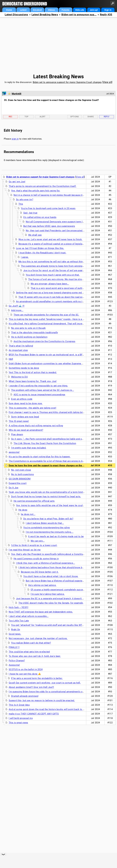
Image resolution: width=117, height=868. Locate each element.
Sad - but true (30, 213)
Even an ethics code (22, 399)
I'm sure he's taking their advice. (48, 594)
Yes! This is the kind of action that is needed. (33, 372)
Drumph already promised (25, 696)
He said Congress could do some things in (36, 559)
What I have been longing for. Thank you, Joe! (33, 381)
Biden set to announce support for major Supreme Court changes (67, 82)
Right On (16, 630)
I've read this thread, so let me (25, 550)
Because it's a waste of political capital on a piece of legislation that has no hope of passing (68, 244)
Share (91, 117)
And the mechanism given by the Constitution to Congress (44, 341)
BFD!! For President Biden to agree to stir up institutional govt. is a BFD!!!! (48, 355)
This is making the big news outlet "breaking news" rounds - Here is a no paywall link (54, 319)
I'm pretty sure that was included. (29, 448)
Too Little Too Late (19, 621)
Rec (11, 117)
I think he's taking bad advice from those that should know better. (53, 567)
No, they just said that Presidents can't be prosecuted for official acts (63, 231)
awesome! (14, 452)
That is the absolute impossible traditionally (35, 332)
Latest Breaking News (45, 15)
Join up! (94, 10)
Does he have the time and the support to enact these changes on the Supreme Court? (54, 465)
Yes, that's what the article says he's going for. (36, 191)
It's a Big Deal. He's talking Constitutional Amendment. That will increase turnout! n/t (54, 324)
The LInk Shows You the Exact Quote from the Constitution (45, 443)
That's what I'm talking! (21, 346)
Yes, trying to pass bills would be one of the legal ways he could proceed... (56, 505)
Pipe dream (17, 434)
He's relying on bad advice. (42, 585)
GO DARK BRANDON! (20, 479)
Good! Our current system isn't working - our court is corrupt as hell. (45, 683)
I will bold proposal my (21, 718)
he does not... (28, 514)
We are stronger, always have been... (50, 284)
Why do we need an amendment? (26, 430)
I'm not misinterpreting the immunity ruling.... (50, 532)
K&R (11, 359)
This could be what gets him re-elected (29, 652)
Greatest (37, 10)
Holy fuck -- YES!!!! (19, 607)
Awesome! (14, 665)
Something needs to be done (24, 368)
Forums (66, 10)
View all (107, 82)
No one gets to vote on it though (28, 328)
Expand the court (18, 483)
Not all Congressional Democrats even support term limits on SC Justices (65, 222)
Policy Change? (17, 661)
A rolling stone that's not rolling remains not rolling (36, 426)
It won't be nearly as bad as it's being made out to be (56, 536)
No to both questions (22, 474)
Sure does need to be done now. (26, 403)
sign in (15, 139)
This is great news (18, 723)
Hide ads (80, 10)
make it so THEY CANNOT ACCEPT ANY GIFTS (34, 714)
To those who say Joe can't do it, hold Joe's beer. (35, 656)
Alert (43, 117)
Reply (107, 117)
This (21, 204)
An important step (18, 350)
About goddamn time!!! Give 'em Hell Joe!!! (31, 687)
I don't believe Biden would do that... (45, 523)
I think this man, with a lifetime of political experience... (45, 563)
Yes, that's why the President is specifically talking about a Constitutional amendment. (57, 554)
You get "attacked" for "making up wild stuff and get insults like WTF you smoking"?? (56, 625)
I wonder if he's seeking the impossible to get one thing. (38, 386)
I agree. (25, 257)
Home (9, 10)
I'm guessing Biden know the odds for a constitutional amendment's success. (50, 692)
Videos (51, 10)
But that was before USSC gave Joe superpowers (49, 226)
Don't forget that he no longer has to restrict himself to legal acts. (46, 497)
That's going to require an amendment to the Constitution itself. (43, 186)
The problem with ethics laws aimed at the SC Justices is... (43, 390)
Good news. (15, 634)
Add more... (17, 310)
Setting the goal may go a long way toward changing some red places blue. (56, 293)
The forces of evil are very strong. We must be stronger (57, 279)
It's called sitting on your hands (40, 217)
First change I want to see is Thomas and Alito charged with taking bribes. (48, 412)
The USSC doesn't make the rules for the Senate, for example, (51, 603)
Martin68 (17, 94)
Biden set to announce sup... (79, 15)
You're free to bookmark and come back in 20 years (48, 208)
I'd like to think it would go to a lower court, (34, 545)
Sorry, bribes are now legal (25, 417)
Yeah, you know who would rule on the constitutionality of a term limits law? (49, 492)
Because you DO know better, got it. (40, 572)
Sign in (108, 10)
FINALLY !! (14, 647)
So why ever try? (25, 199)
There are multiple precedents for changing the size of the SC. (46, 315)
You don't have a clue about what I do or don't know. (51, 576)
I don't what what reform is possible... (29, 616)
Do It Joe (14, 488)
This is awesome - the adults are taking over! (33, 408)
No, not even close (21, 470)
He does (23, 510)
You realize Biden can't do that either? (31, 643)
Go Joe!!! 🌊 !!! (17, 306)
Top (27, 117)
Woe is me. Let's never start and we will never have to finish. (50, 239)
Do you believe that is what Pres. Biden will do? (48, 519)
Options (75, 117)
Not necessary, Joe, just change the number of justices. (38, 638)
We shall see (35, 235)
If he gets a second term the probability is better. (37, 678)
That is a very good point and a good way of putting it (59, 288)
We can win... (38, 541)
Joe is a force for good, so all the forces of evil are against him (57, 270)
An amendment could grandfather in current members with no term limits (55, 301)
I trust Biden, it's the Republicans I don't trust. (42, 253)
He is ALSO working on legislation (29, 337)
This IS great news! (19, 421)
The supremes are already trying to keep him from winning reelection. (58, 266)
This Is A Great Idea (19, 705)
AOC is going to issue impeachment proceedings (39, 395)
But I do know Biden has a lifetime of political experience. (56, 581)
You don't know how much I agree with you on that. (53, 275)
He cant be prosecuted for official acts (34, 501)
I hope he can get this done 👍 (25, 674)
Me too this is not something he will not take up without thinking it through (58, 262)
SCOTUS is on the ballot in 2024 (26, 669)
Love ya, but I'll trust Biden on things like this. (40, 248)
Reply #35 (106, 15)
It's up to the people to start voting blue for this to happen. (40, 457)
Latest (23, 10)
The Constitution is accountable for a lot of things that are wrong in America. (50, 461)
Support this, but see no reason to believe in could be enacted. (42, 700)
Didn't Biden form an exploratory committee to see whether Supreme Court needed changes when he (62, 364)
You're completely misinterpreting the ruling (46, 528)
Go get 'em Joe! (17, 182)
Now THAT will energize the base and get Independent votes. (41, 612)
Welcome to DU (19, 377)
